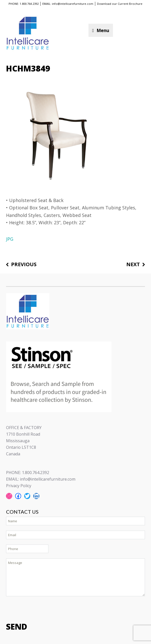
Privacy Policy (19, 486)
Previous (24, 265)
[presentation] (44, 609)
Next (133, 265)
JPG (10, 239)
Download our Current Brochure (120, 4)
